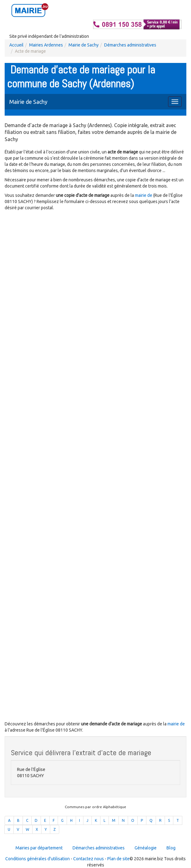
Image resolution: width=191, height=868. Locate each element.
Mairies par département (39, 848)
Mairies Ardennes (46, 45)
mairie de (144, 195)
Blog (171, 848)
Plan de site (118, 859)
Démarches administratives (130, 45)
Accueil (16, 45)
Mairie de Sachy (84, 45)
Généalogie (146, 848)
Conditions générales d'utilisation (38, 859)
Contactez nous (89, 859)
